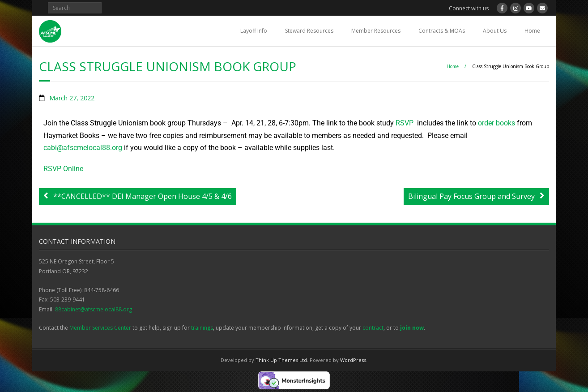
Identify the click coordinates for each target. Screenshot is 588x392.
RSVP (405, 123)
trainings (202, 328)
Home (532, 31)
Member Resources (376, 31)
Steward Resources (309, 31)
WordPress (353, 360)
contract (373, 328)
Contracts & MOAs (442, 31)
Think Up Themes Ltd (281, 360)
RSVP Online (63, 169)
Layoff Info (254, 31)
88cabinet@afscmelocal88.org (94, 309)
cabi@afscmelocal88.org (83, 148)
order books (496, 123)
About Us (495, 31)
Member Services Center (100, 328)
